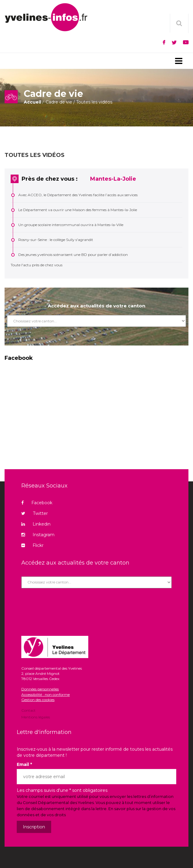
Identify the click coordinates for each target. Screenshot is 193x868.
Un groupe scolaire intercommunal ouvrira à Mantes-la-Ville (71, 225)
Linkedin (36, 524)
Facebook (37, 503)
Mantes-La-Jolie (113, 179)
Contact (28, 711)
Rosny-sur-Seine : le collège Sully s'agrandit (56, 240)
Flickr (32, 545)
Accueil (32, 102)
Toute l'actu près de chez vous (37, 265)
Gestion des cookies (38, 700)
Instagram (38, 535)
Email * (24, 764)
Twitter (35, 513)
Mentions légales (36, 717)
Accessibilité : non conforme (46, 694)
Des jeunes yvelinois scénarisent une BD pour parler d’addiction (73, 255)
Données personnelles (40, 689)
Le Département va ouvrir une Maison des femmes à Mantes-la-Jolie (78, 210)
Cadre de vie (59, 102)
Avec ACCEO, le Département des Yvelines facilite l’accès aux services (78, 195)
